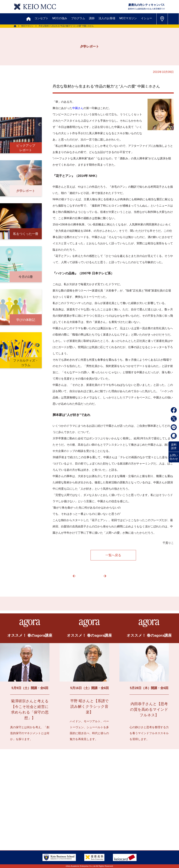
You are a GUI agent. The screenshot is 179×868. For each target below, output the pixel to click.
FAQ (23, 823)
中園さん (78, 108)
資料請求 (174, 446)
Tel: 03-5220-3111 (151, 823)
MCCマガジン (128, 18)
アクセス (17, 814)
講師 (92, 18)
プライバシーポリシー (25, 831)
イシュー (146, 18)
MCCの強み (60, 18)
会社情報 (83, 823)
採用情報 (63, 823)
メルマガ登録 (86, 797)
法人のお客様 (107, 18)
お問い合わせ (174, 457)
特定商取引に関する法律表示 (66, 831)
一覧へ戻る (113, 555)
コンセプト (41, 18)
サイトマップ (76, 814)
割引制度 (63, 797)
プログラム (78, 18)
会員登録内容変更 (42, 814)
